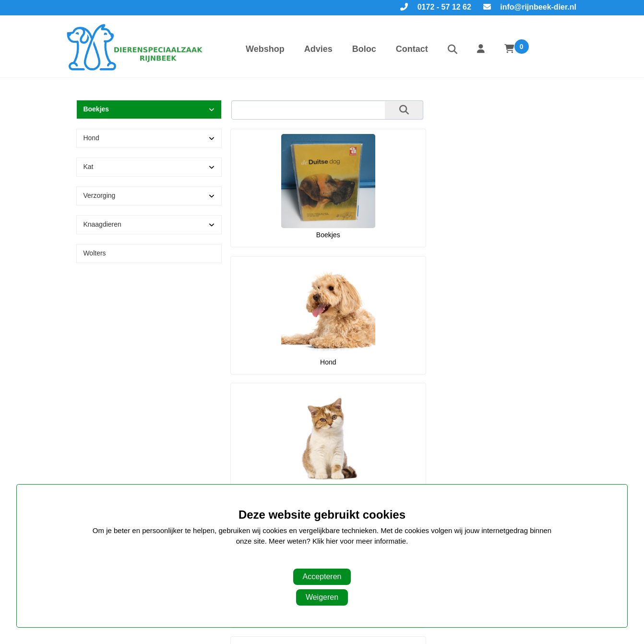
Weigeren (322, 597)
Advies (318, 49)
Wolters (94, 253)
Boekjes (96, 109)
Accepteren (322, 577)
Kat (88, 167)
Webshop (265, 49)
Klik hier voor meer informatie (359, 541)
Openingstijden (441, 460)
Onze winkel (97, 460)
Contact (412, 49)
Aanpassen (317, 561)
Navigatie (259, 460)
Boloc (364, 49)
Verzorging (99, 195)
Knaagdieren (102, 224)
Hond (91, 138)
